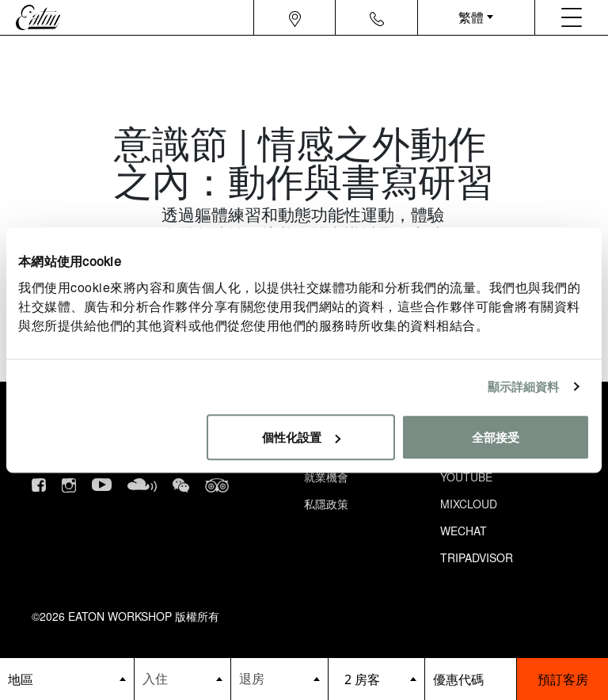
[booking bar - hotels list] (67, 679)
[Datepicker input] (183, 678)
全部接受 (496, 437)
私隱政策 (326, 504)
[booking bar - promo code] (471, 679)
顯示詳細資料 (524, 386)
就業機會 (326, 477)
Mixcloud (469, 504)
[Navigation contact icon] (377, 17)
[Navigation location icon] (295, 17)
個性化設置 (301, 437)
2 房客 (362, 679)
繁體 (471, 17)
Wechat (464, 531)
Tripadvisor (477, 557)
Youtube (466, 477)
